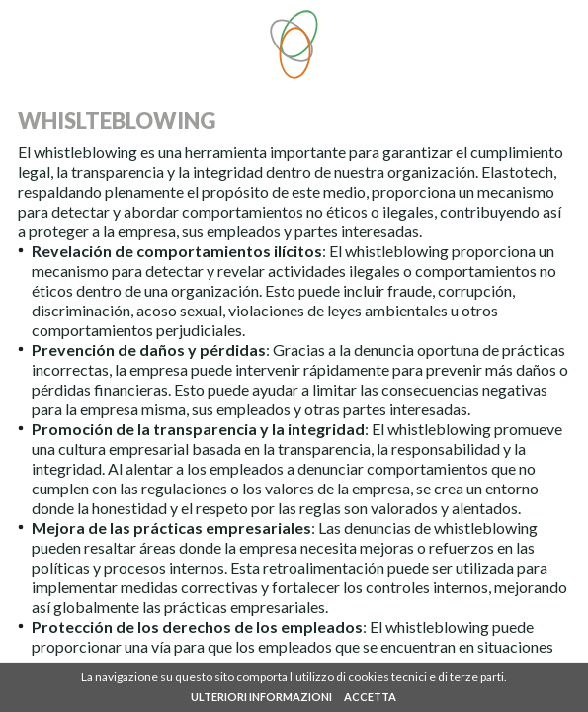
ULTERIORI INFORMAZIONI (261, 697)
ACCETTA (370, 697)
